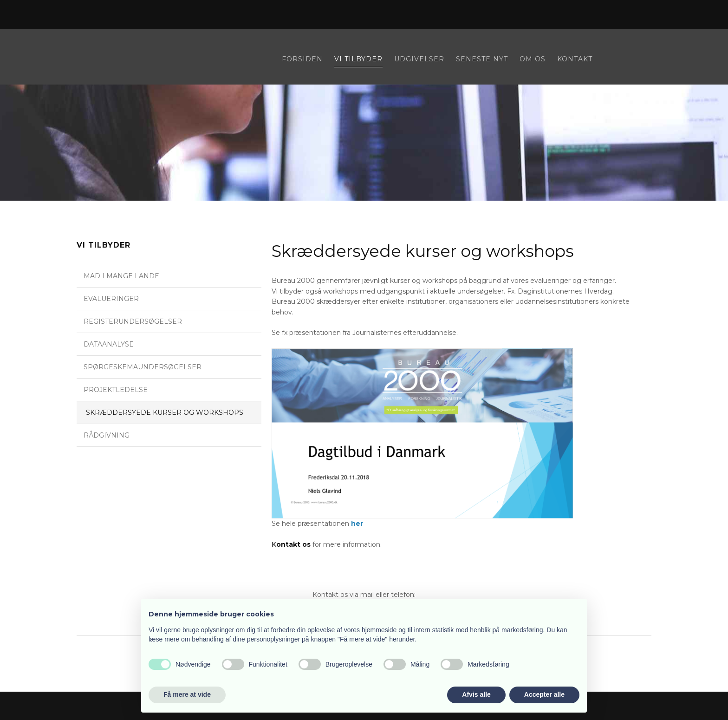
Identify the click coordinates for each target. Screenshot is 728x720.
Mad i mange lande (121, 276)
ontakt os (293, 544)
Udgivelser (419, 59)
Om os (533, 59)
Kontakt (575, 59)
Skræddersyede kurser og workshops (165, 412)
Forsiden (302, 59)
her (357, 524)
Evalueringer (111, 299)
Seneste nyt (482, 59)
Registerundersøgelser (133, 321)
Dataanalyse (109, 344)
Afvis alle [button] (476, 694)
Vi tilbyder (358, 59)
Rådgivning (107, 435)
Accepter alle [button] (544, 694)
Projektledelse (116, 390)
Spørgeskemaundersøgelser (143, 367)
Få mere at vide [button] (187, 694)
